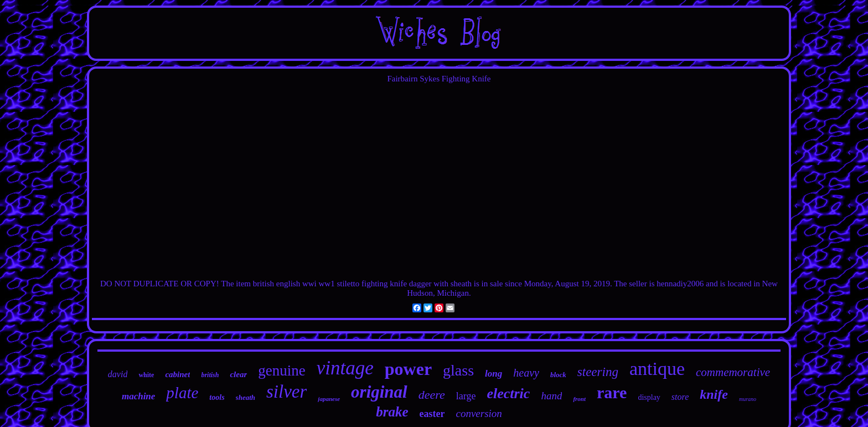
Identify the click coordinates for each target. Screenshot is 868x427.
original (379, 392)
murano (748, 399)
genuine (281, 371)
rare (612, 392)
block (558, 375)
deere (432, 395)
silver (286, 392)
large (466, 396)
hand (551, 396)
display (649, 397)
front (579, 399)
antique (657, 369)
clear (238, 374)
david (118, 374)
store (680, 397)
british (210, 375)
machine (138, 396)
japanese (329, 399)
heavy (526, 373)
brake (392, 412)
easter (432, 414)
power (408, 369)
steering (598, 372)
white (146, 375)
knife (714, 394)
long (494, 374)
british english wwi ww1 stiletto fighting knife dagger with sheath (362, 284)
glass (458, 370)
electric (508, 393)
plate (182, 393)
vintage (345, 368)
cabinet (177, 374)
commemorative (733, 372)
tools (217, 397)
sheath (246, 397)
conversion (479, 413)
